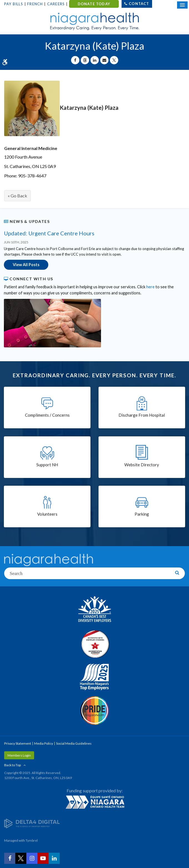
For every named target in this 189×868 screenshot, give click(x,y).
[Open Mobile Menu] (182, 5)
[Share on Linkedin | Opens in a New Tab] (95, 60)
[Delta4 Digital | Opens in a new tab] (32, 823)
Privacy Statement (18, 743)
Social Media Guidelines (74, 743)
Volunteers (47, 514)
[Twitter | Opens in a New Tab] (21, 858)
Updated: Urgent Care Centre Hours (49, 233)
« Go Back (17, 196)
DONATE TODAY (94, 4)
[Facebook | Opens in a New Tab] (10, 858)
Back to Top (12, 765)
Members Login (19, 755)
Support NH (47, 465)
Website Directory (142, 465)
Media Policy (44, 743)
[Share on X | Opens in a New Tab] (114, 60)
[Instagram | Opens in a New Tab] (32, 858)
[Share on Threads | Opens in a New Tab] (85, 60)
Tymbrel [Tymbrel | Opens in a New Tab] (32, 840)
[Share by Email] (104, 60)
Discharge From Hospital (142, 415)
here (150, 287)
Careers (56, 4)
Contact (139, 4)
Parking (142, 514)
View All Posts (26, 265)
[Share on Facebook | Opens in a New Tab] (75, 60)
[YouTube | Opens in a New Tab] (43, 858)
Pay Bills (14, 4)
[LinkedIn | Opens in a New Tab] (54, 858)
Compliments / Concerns (47, 415)
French (35, 4)
